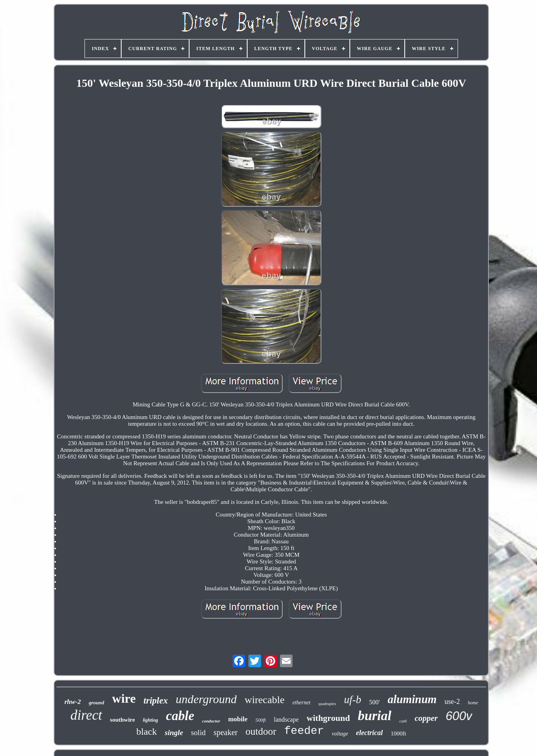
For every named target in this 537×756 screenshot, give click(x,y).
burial (375, 716)
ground (97, 703)
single (174, 733)
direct (86, 715)
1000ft (399, 734)
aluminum (412, 699)
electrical (370, 733)
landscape (286, 720)
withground (329, 718)
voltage (340, 734)
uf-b (353, 700)
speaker (226, 732)
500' (375, 702)
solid (198, 733)
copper (426, 718)
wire (124, 698)
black (146, 732)
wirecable (264, 700)
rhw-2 (73, 702)
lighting (151, 720)
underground (206, 699)
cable (180, 716)
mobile (238, 719)
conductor (211, 721)
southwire (123, 720)
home (473, 703)
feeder (304, 731)
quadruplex (327, 704)
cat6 (403, 721)
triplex (156, 701)
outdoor (261, 731)
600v (459, 716)
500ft (261, 720)
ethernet (301, 703)
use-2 (452, 702)
